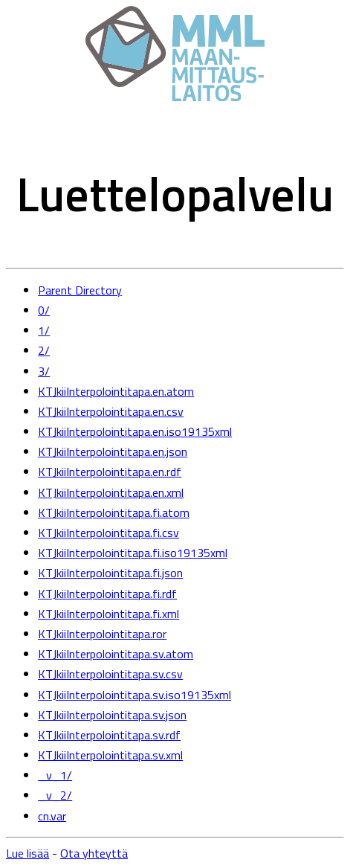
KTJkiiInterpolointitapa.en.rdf (110, 472)
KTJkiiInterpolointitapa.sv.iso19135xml (135, 695)
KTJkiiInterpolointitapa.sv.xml (110, 755)
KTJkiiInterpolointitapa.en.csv (111, 411)
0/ (44, 310)
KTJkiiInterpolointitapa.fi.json (110, 573)
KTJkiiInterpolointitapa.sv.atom (116, 654)
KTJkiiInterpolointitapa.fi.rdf (107, 594)
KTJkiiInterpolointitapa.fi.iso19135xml (133, 553)
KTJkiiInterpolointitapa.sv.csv (110, 674)
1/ (44, 330)
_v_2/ (55, 795)
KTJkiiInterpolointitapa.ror (102, 634)
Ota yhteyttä (94, 853)
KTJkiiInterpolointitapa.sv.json (112, 715)
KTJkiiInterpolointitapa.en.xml (111, 492)
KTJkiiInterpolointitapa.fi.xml (108, 614)
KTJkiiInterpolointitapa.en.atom (116, 391)
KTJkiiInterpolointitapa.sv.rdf (109, 735)
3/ (44, 371)
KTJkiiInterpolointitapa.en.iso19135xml (135, 431)
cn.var (52, 816)
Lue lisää (27, 853)
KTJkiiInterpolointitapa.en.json (113, 451)
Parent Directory (80, 290)
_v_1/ (55, 775)
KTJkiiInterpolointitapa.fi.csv (108, 533)
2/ (44, 350)
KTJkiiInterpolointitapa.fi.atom (114, 512)
